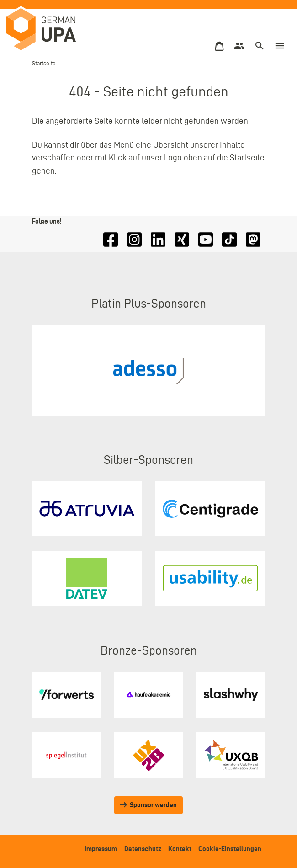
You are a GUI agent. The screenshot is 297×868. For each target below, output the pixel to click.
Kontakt (180, 849)
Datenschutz (143, 849)
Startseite (44, 63)
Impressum (101, 849)
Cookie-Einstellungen (230, 849)
